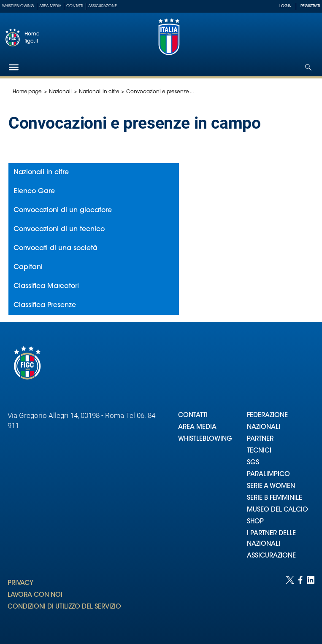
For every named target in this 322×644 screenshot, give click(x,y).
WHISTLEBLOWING (205, 439)
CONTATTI (193, 416)
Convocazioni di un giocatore (63, 210)
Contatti (75, 6)
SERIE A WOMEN (271, 486)
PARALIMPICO (268, 475)
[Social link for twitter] (290, 602)
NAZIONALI (264, 427)
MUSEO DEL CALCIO (277, 510)
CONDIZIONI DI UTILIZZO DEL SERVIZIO (64, 607)
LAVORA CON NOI (35, 595)
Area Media (50, 6)
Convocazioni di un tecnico (59, 229)
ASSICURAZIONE (271, 556)
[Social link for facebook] (300, 602)
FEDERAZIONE (267, 416)
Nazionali (60, 92)
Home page (27, 92)
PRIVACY (20, 583)
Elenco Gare (34, 191)
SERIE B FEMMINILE (275, 498)
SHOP (255, 522)
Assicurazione (103, 6)
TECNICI (259, 451)
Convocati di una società (55, 248)
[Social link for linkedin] (311, 602)
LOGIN (285, 6)
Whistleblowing (18, 6)
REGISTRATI (310, 6)
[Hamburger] (14, 67)
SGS (253, 463)
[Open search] (308, 67)
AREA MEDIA (197, 427)
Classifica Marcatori (46, 286)
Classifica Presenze (45, 305)
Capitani (28, 267)
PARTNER (260, 439)
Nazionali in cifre (99, 92)
